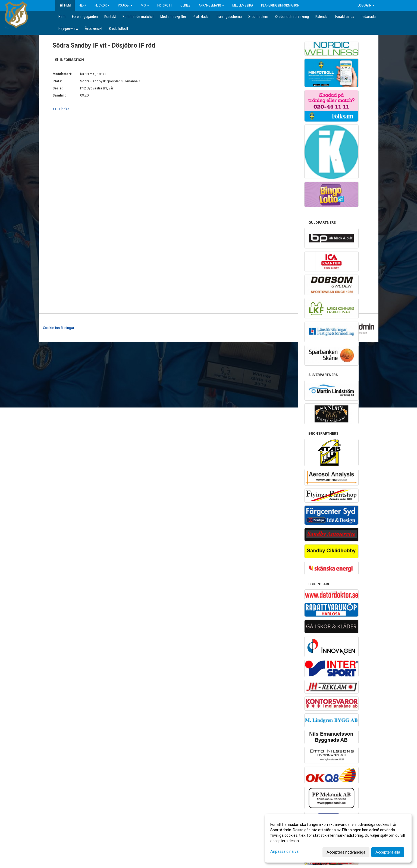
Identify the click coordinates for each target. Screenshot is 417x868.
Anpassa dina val (285, 851)
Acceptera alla (388, 852)
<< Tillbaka (61, 109)
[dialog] (338, 838)
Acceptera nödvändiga (346, 852)
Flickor (102, 5)
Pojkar (125, 5)
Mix (145, 5)
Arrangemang (211, 5)
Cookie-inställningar (59, 328)
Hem (65, 5)
